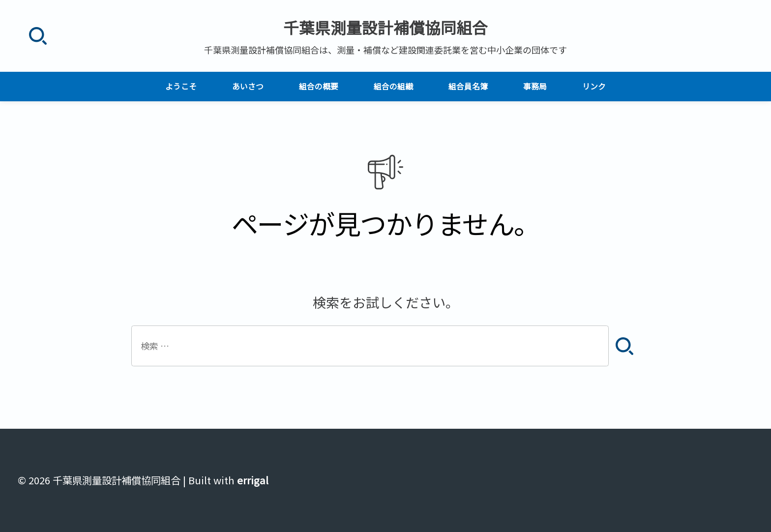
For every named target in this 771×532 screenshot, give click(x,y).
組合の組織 (393, 86)
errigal (253, 480)
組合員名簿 (468, 86)
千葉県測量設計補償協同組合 (385, 27)
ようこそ (181, 86)
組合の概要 (319, 86)
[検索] (38, 36)
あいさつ (248, 86)
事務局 (535, 86)
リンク (594, 86)
